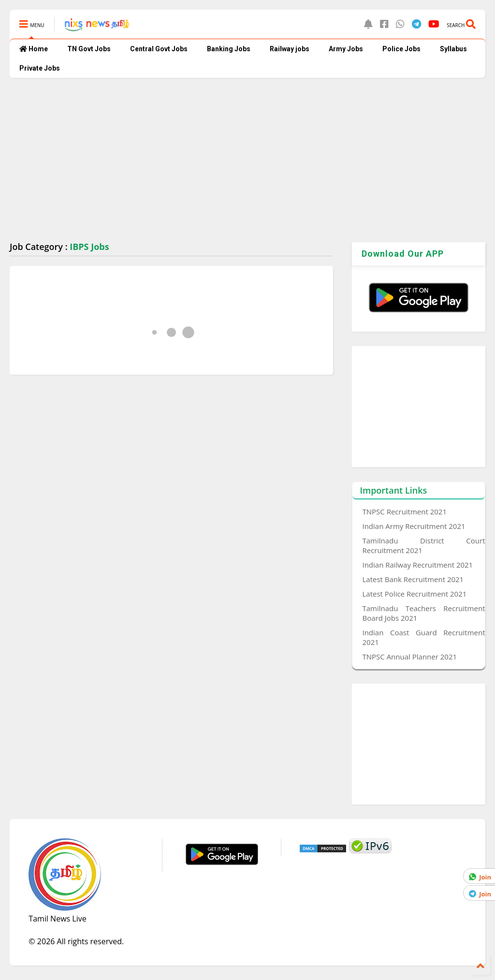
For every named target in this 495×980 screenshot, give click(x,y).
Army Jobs (346, 49)
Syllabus (453, 49)
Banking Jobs (229, 49)
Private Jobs (40, 68)
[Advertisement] (247, 160)
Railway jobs (290, 49)
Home (34, 49)
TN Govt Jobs (89, 49)
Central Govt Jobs (159, 49)
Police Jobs (401, 49)
